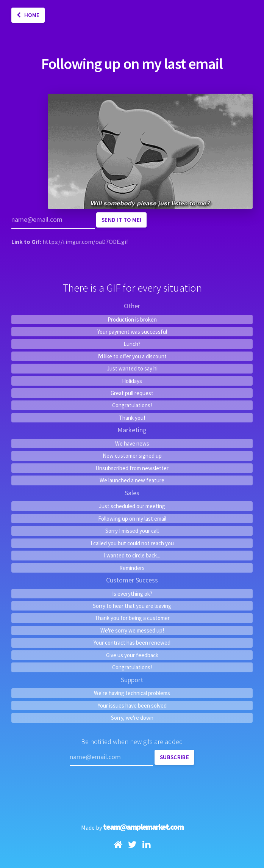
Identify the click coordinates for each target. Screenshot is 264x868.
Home (28, 15)
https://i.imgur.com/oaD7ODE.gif (85, 242)
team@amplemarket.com (143, 827)
